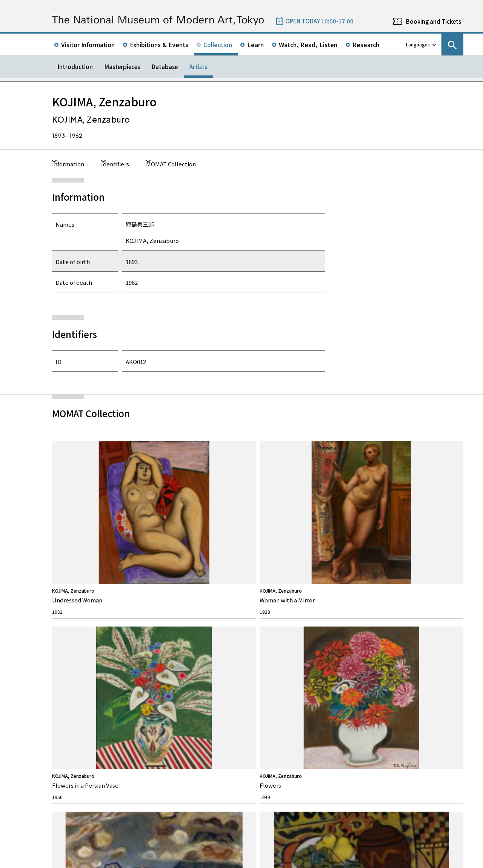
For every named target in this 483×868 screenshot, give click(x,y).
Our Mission (72, 639)
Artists (198, 67)
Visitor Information (88, 45)
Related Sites (259, 831)
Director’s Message (79, 651)
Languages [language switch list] (418, 44)
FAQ (168, 625)
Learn (255, 45)
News (273, 625)
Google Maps (279, 720)
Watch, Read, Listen (308, 45)
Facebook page (417, 598)
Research (366, 45)
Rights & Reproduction (187, 639)
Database (165, 67)
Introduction (75, 67)
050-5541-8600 (289, 739)
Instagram (437, 598)
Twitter (397, 598)
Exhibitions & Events (159, 45)
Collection (218, 45)
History (67, 663)
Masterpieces (122, 67)
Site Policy (68, 860)
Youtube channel (458, 598)
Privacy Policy (100, 860)
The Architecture (76, 674)
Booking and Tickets (434, 21)
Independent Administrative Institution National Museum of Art (137, 831)
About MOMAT (79, 625)
